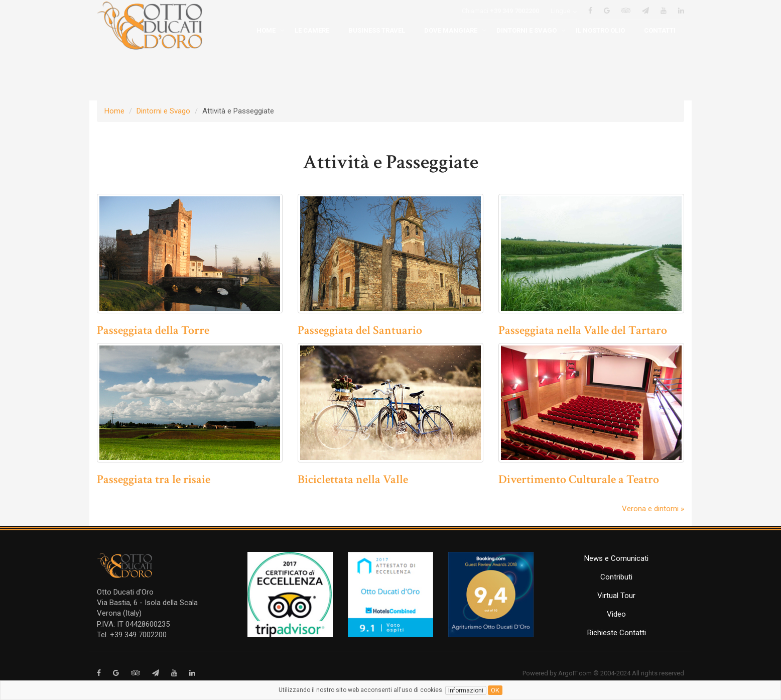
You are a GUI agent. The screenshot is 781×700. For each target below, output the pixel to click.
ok (495, 690)
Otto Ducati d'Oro (125, 592)
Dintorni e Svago (163, 111)
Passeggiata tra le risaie (154, 479)
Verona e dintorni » (653, 509)
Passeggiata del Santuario (360, 330)
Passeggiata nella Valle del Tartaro (583, 330)
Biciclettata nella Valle (353, 479)
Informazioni (466, 690)
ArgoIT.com (575, 673)
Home (114, 111)
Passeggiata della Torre (153, 330)
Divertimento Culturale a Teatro (579, 479)
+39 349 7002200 (514, 26)
